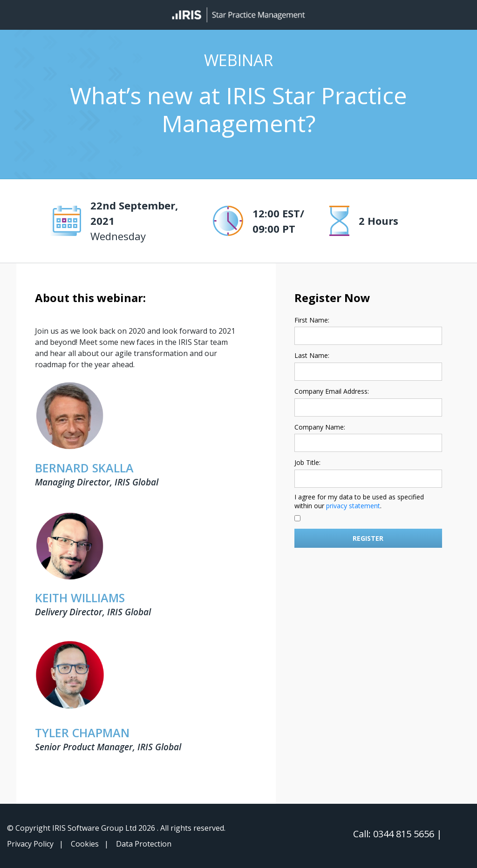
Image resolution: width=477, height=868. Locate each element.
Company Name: (320, 427)
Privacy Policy (30, 844)
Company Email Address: (332, 391)
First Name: (312, 320)
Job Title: (307, 462)
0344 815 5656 (405, 834)
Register (368, 538)
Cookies (85, 844)
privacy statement (353, 506)
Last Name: (312, 355)
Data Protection (144, 844)
